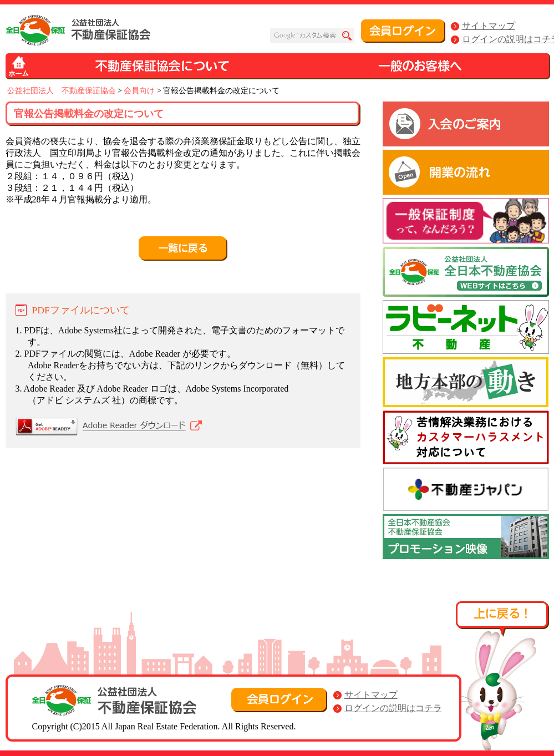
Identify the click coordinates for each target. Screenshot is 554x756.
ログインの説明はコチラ (393, 708)
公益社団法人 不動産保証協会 (62, 91)
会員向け (139, 91)
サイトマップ (489, 26)
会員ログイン (403, 31)
